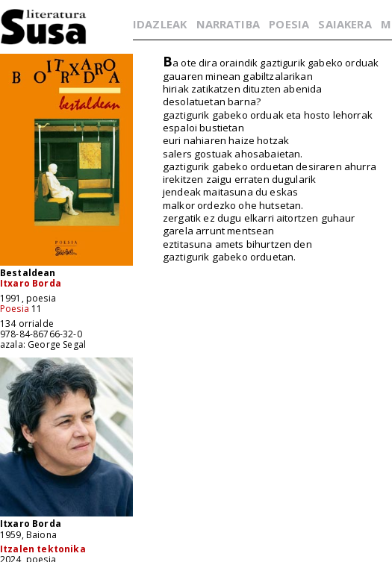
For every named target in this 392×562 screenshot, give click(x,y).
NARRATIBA (228, 24)
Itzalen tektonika (43, 549)
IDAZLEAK (160, 24)
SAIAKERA (345, 24)
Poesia (15, 309)
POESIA (289, 24)
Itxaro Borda (31, 283)
